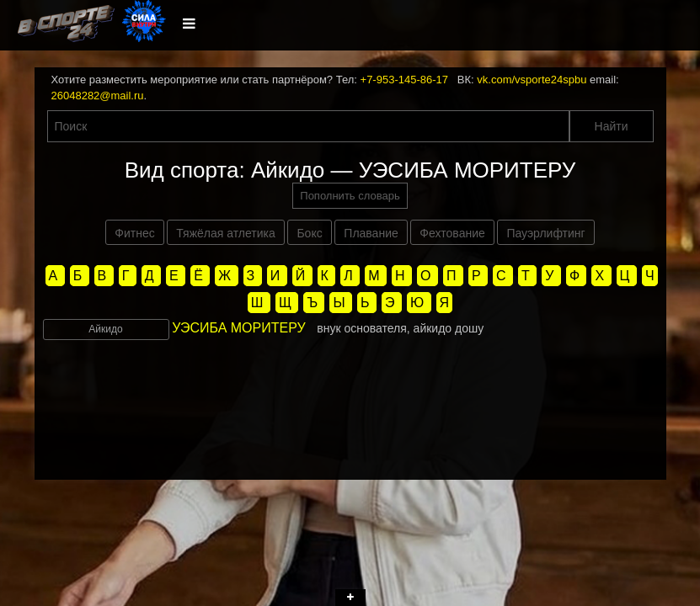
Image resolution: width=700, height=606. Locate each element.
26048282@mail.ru (98, 96)
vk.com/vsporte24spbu (532, 80)
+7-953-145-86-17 (404, 80)
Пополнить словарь (350, 196)
